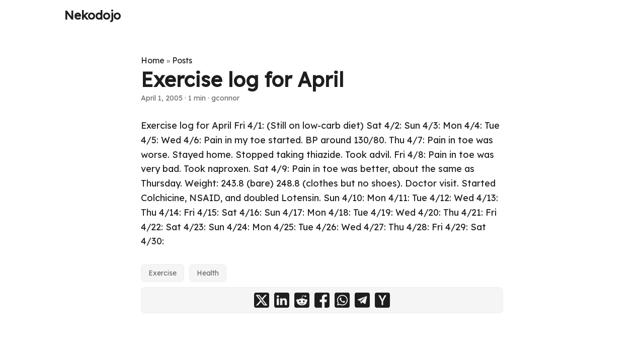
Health (208, 273)
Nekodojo (93, 15)
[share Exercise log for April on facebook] (322, 300)
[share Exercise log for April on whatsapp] (342, 300)
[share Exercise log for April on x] (262, 300)
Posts (182, 60)
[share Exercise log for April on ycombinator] (382, 300)
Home (153, 60)
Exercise (163, 273)
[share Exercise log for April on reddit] (302, 300)
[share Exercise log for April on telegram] (362, 300)
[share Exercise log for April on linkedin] (282, 300)
